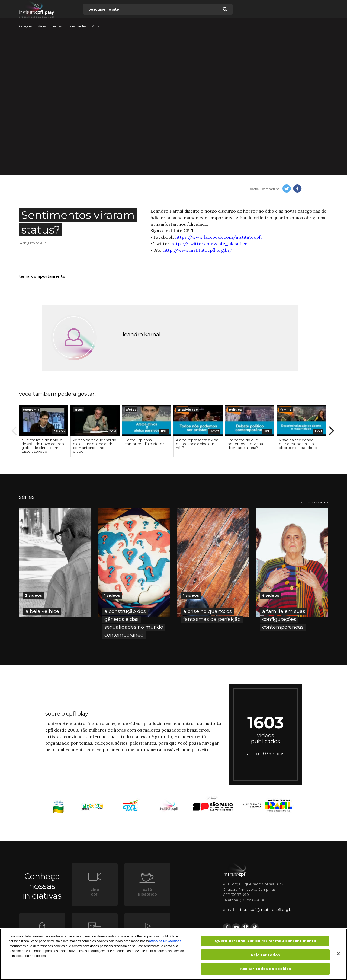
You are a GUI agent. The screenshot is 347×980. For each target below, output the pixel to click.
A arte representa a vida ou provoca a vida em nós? (197, 444)
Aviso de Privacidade (165, 941)
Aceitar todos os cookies (266, 969)
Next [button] (332, 431)
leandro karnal (142, 334)
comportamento (48, 276)
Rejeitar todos (266, 955)
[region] (173, 954)
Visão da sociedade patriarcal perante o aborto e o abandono (298, 444)
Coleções (26, 26)
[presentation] (44, 420)
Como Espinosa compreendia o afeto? (144, 442)
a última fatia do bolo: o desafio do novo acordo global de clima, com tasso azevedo (43, 446)
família (286, 410)
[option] (44, 431)
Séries (42, 26)
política (235, 410)
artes (79, 410)
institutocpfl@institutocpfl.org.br (264, 909)
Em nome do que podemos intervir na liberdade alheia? (245, 444)
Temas (57, 26)
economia (31, 410)
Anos (96, 26)
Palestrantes (77, 26)
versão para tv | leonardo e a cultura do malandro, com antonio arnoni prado (95, 446)
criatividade (188, 410)
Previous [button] (14, 431)
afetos (131, 410)
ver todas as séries (314, 502)
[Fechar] (338, 954)
